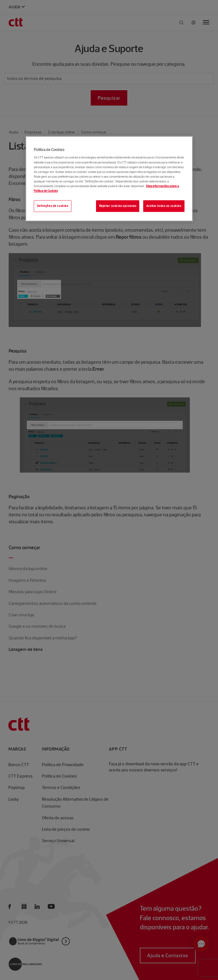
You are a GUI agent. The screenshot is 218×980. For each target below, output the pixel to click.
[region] (109, 179)
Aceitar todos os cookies (164, 206)
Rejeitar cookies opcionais (118, 206)
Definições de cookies (53, 206)
